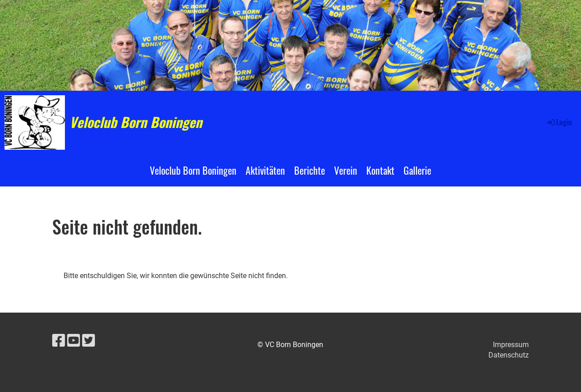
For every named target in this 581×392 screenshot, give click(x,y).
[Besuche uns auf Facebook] (59, 341)
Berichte (310, 170)
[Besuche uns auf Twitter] (89, 341)
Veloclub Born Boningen (136, 122)
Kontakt (380, 170)
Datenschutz (509, 355)
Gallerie (417, 170)
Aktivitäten (265, 170)
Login (559, 122)
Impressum (511, 345)
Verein (346, 170)
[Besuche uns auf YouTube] (74, 341)
